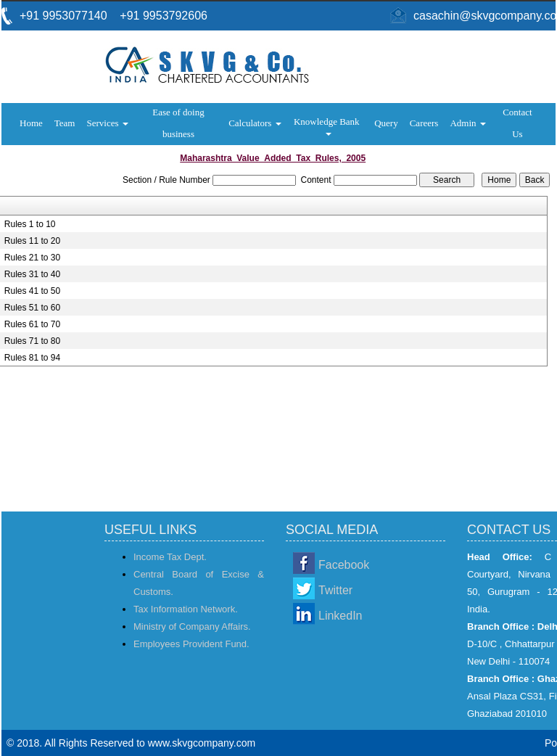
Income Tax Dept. (170, 557)
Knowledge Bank (328, 126)
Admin (467, 123)
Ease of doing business (178, 123)
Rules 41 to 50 (32, 291)
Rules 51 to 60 (32, 308)
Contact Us (517, 123)
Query (386, 123)
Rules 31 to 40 (32, 274)
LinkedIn (341, 616)
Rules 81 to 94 (32, 358)
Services (107, 123)
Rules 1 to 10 (30, 224)
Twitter (335, 590)
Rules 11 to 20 (32, 241)
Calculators (255, 123)
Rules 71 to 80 (32, 341)
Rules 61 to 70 (32, 324)
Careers (424, 123)
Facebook (344, 565)
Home (31, 123)
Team (65, 123)
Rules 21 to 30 (32, 258)
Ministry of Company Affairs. (192, 626)
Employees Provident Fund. (191, 644)
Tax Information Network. (186, 609)
